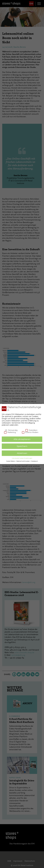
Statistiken (31, 430)
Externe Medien (30, 432)
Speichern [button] (22, 446)
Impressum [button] (34, 461)
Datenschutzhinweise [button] (23, 461)
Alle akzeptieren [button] (22, 439)
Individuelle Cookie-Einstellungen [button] (22, 458)
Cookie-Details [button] (11, 461)
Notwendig (11, 430)
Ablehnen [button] (22, 453)
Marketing (10, 432)
